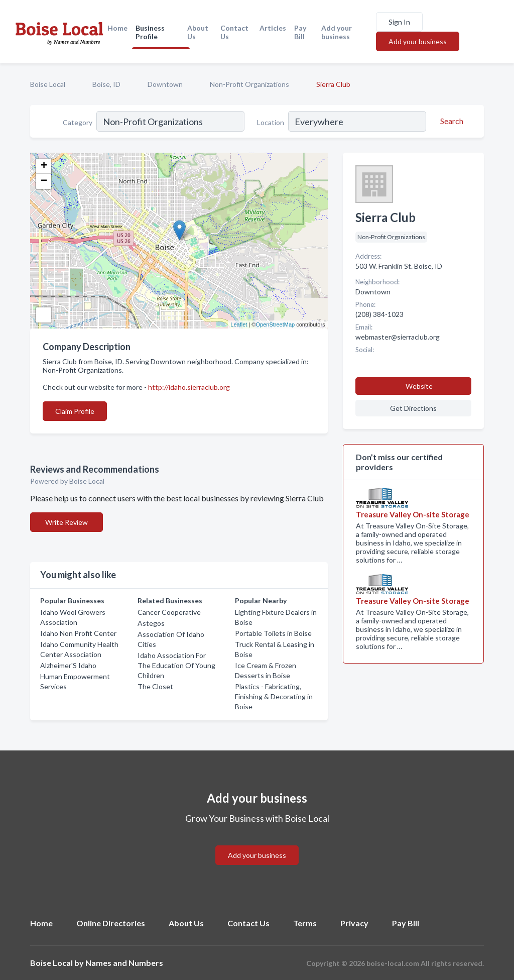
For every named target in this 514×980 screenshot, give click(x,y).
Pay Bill (300, 32)
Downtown (165, 84)
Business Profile (150, 32)
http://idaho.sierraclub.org (189, 387)
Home (117, 28)
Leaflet (239, 324)
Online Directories (111, 923)
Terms (305, 923)
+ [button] (44, 166)
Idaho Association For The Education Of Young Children (176, 665)
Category (78, 122)
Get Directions (413, 408)
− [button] (44, 181)
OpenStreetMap (275, 324)
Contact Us (234, 32)
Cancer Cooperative (169, 612)
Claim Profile (75, 411)
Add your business (337, 32)
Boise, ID (106, 84)
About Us (198, 32)
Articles (273, 28)
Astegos (151, 623)
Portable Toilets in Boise (273, 633)
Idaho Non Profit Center (78, 633)
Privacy (354, 923)
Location (271, 122)
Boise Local (48, 84)
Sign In (399, 22)
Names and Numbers (124, 963)
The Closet (155, 686)
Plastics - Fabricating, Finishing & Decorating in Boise (274, 696)
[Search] (450, 121)
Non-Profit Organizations (249, 84)
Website (419, 386)
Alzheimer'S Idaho (68, 665)
